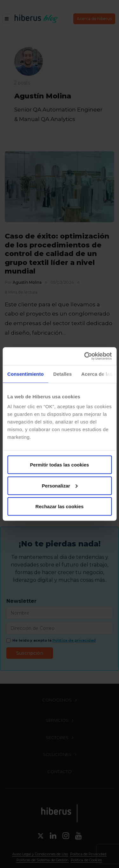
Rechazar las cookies (60, 506)
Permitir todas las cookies (60, 465)
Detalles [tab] (63, 374)
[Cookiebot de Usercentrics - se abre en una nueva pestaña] (85, 356)
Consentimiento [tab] (26, 374)
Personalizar (60, 485)
